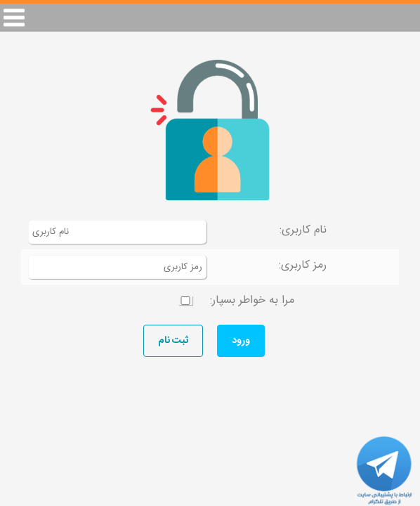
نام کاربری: (303, 230)
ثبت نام (173, 341)
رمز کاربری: (303, 265)
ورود (241, 341)
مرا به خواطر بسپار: (252, 300)
